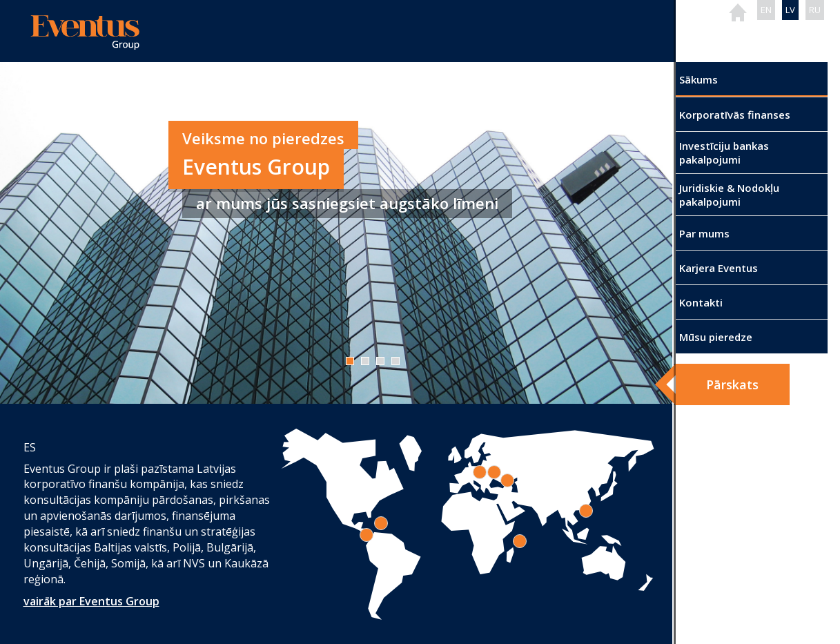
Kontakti (701, 302)
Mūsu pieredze (716, 337)
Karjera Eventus (719, 268)
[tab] (520, 541)
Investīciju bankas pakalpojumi (724, 153)
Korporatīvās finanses (735, 115)
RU (815, 10)
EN (766, 10)
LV (790, 10)
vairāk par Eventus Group (91, 601)
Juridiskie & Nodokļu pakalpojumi (729, 195)
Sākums (699, 79)
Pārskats (732, 384)
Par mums (704, 233)
